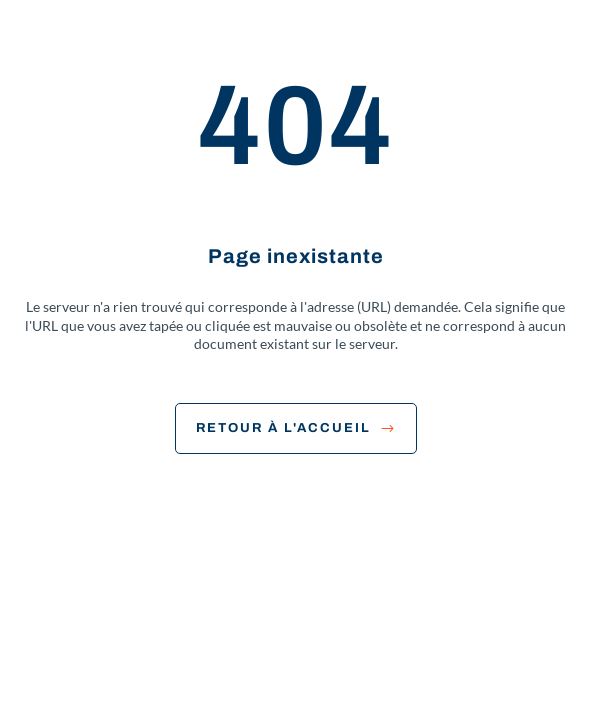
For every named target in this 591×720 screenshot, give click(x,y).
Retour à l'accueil (296, 428)
